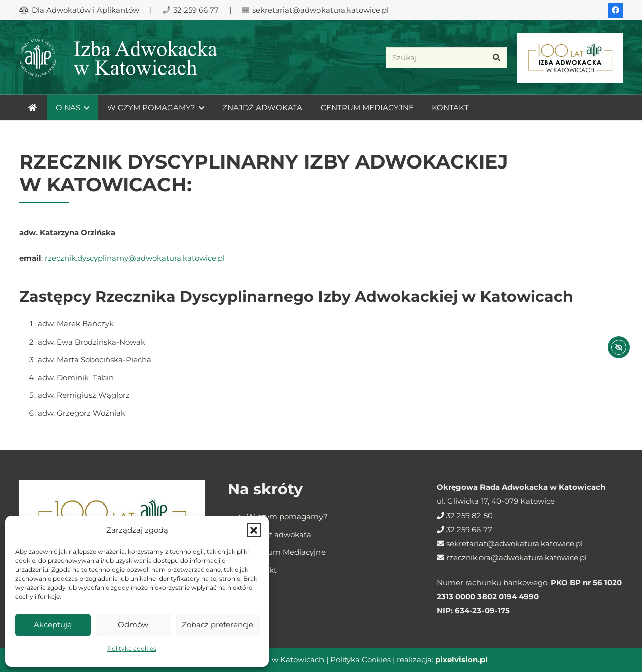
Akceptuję (53, 625)
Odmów (133, 625)
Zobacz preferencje (217, 625)
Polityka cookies (132, 649)
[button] (254, 530)
